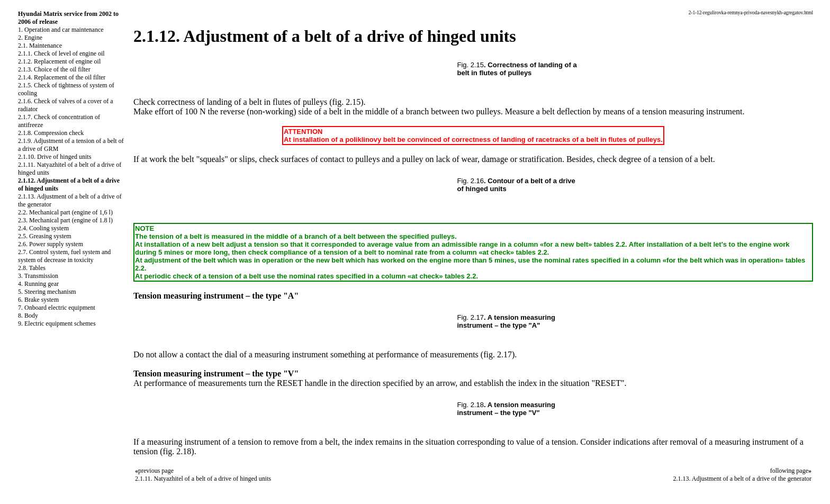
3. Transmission (38, 276)
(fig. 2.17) (498, 354)
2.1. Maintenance (40, 46)
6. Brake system (38, 300)
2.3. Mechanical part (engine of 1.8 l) (65, 220)
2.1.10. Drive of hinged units (55, 157)
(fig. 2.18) (177, 451)
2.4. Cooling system (43, 228)
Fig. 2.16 (471, 181)
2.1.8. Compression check (51, 133)
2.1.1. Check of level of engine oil (61, 53)
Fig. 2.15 (471, 65)
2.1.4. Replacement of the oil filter (62, 77)
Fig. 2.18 (471, 405)
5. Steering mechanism (47, 292)
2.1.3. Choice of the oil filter (54, 69)
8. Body (28, 316)
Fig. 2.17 (471, 317)
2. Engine (30, 38)
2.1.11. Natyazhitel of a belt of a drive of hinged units (203, 479)
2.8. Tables (32, 268)
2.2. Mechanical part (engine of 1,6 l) (65, 212)
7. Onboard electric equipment (57, 308)
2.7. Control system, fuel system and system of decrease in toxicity (64, 256)
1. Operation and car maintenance (61, 30)
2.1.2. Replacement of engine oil (59, 61)
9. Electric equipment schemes (57, 323)
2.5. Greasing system (45, 236)
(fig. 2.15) (346, 102)
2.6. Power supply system (51, 244)
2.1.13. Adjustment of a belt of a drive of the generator (742, 479)
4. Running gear (38, 284)
